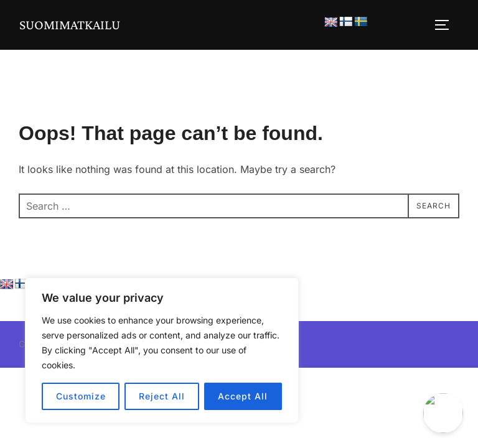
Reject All (162, 396)
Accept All (243, 396)
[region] (162, 350)
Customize (81, 396)
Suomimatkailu (70, 25)
